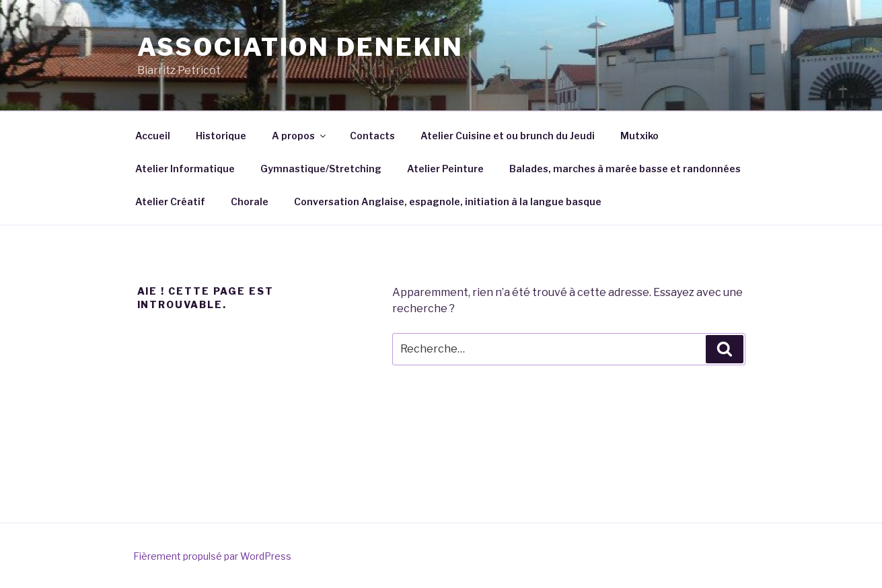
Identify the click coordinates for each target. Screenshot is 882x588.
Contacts (372, 136)
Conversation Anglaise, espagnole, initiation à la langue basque (448, 201)
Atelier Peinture (445, 169)
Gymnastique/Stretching (321, 169)
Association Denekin (301, 47)
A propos (300, 136)
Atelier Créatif (170, 201)
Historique (221, 136)
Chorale (250, 201)
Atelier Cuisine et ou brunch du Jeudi (508, 136)
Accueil (153, 136)
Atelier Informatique (185, 169)
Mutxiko (639, 136)
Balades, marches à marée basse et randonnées (625, 169)
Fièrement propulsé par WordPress (212, 556)
